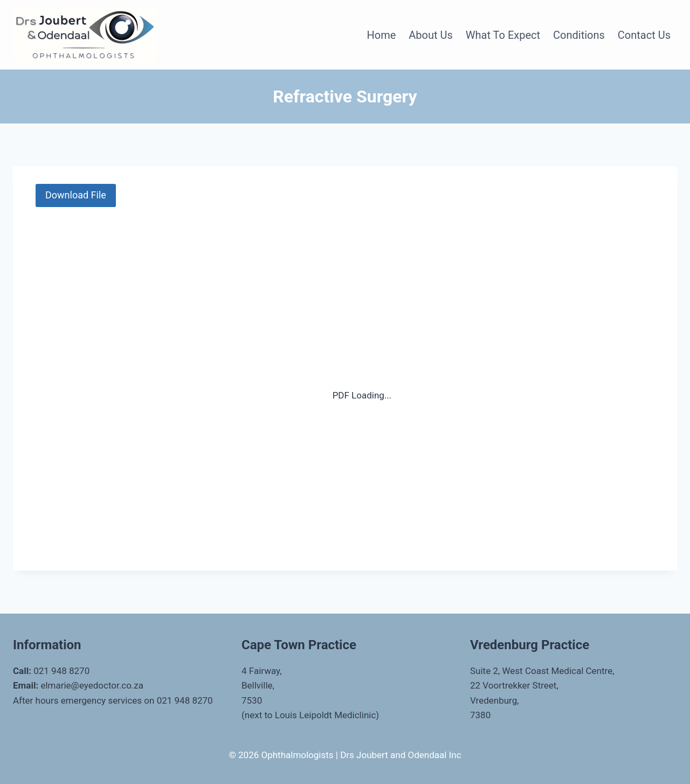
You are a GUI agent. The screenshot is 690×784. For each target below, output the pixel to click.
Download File (76, 195)
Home (381, 35)
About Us (431, 35)
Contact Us (644, 35)
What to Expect (503, 35)
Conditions (579, 35)
